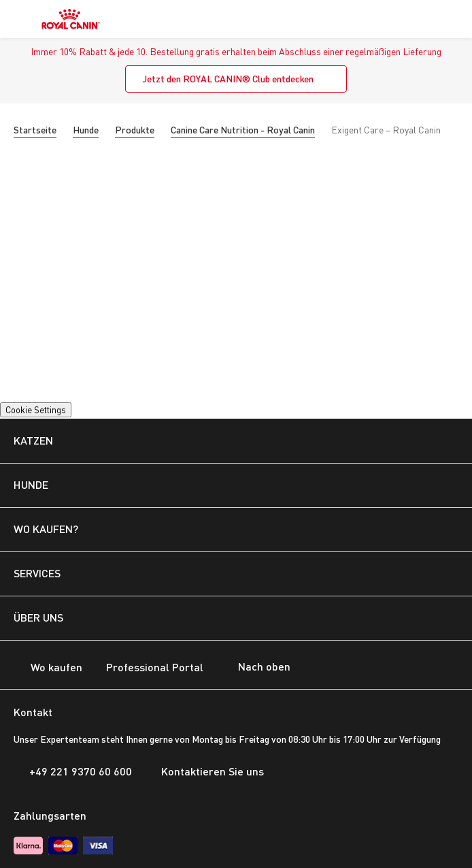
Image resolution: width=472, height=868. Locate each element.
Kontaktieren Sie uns (205, 771)
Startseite (35, 130)
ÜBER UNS (38, 617)
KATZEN (33, 440)
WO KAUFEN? (46, 529)
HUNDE (31, 484)
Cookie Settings (36, 410)
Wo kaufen (48, 668)
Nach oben (254, 668)
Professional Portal (146, 668)
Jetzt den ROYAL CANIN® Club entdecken (228, 79)
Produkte (135, 130)
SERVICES (37, 573)
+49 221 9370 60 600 (73, 771)
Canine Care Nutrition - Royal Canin (243, 130)
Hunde (86, 130)
